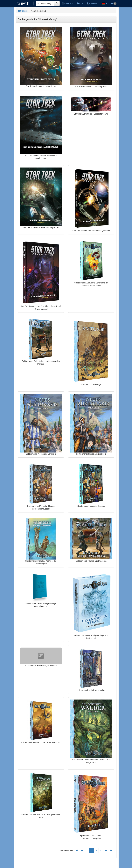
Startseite (23, 11)
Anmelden (92, 3)
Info (80, 3)
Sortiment (67, 3)
